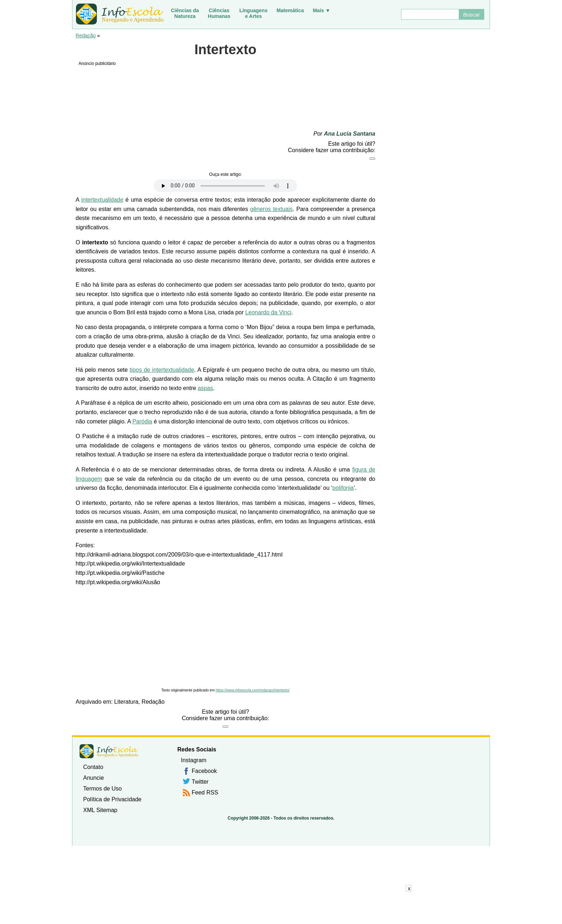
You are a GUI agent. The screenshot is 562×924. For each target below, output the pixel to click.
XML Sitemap (100, 810)
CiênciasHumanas (219, 13)
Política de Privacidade (112, 799)
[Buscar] (430, 14)
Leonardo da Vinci (268, 312)
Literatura (127, 702)
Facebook (204, 771)
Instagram (194, 760)
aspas (206, 388)
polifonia (343, 488)
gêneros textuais (272, 209)
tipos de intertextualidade (162, 370)
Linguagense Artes (254, 13)
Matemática (290, 10)
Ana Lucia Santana (350, 134)
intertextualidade (102, 200)
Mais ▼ (322, 10)
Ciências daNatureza (185, 13)
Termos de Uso (103, 789)
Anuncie (94, 778)
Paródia (142, 421)
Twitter (200, 782)
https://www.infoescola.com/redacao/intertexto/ (253, 690)
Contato (93, 767)
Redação (86, 36)
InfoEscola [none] (109, 751)
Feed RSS (205, 792)
